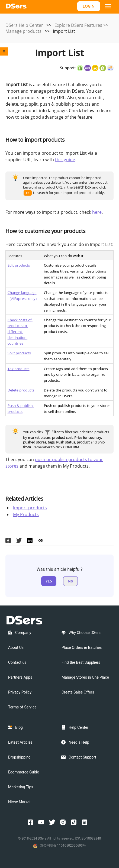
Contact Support (82, 757)
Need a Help (79, 742)
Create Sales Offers (78, 692)
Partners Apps (20, 677)
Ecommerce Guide (24, 772)
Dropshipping (19, 757)
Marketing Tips (21, 787)
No (70, 581)
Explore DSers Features (78, 25)
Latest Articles (20, 742)
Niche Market (19, 802)
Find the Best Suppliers (81, 662)
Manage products (23, 31)
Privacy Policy (20, 692)
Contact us (17, 662)
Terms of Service (22, 707)
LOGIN (89, 6)
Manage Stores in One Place (85, 677)
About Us (16, 647)
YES (49, 581)
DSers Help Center (24, 25)
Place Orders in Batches (82, 647)
